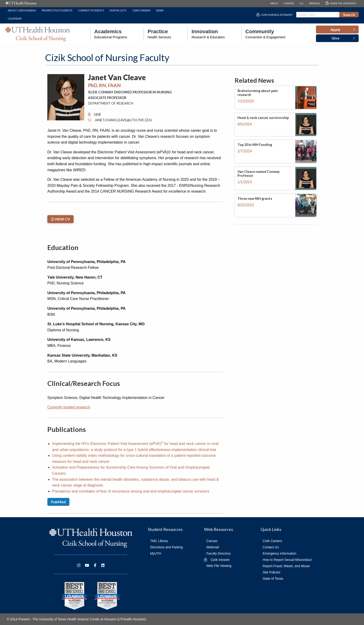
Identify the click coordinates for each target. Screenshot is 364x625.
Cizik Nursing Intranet (277, 15)
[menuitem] (109, 34)
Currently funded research (69, 407)
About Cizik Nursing (22, 10)
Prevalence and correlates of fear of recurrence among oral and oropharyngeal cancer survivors (131, 491)
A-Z (301, 3)
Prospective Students (57, 10)
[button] (337, 30)
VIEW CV (60, 219)
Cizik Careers (141, 10)
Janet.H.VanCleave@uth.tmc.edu (120, 120)
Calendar (15, 18)
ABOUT (274, 3)
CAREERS (289, 3)
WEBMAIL (315, 3)
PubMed (58, 502)
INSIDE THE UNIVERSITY (343, 3)
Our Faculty (118, 10)
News (160, 10)
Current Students (91, 10)
